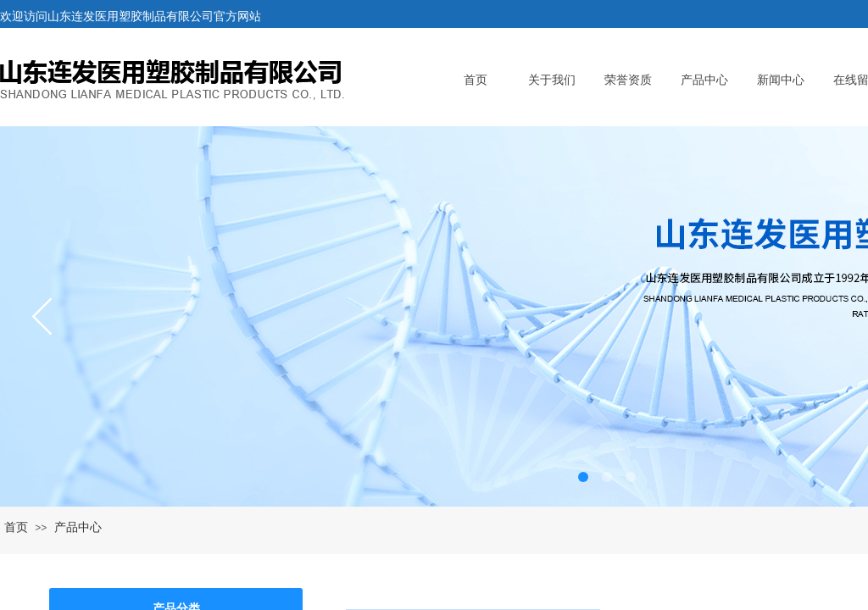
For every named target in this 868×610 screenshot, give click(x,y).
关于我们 (552, 80)
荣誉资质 (628, 80)
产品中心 (704, 80)
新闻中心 (781, 80)
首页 (476, 80)
